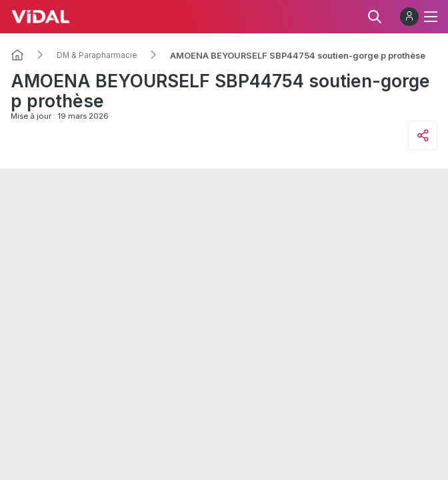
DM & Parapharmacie (97, 55)
